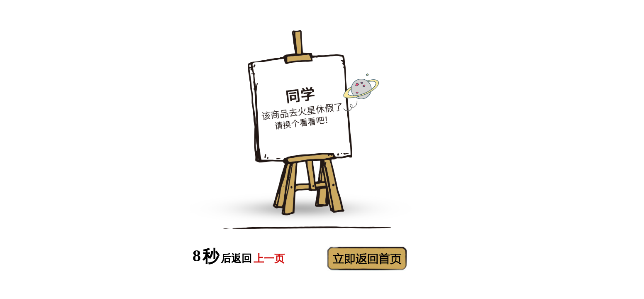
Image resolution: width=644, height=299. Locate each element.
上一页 (269, 259)
